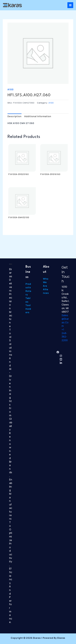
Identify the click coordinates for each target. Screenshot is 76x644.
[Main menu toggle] (70, 5)
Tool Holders (28, 309)
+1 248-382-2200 (65, 335)
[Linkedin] (61, 363)
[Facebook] (58, 352)
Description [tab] (14, 116)
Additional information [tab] (38, 116)
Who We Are (46, 282)
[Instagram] (61, 356)
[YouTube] (61, 359)
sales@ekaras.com (65, 321)
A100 (11, 89)
